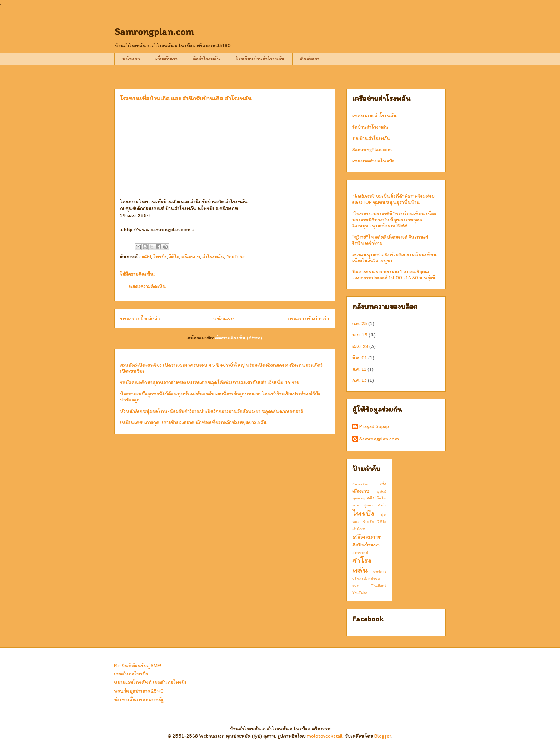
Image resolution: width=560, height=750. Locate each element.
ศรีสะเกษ (191, 257)
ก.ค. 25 (360, 323)
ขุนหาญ (359, 498)
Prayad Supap (374, 426)
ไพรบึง (160, 257)
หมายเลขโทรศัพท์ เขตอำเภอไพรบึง (150, 682)
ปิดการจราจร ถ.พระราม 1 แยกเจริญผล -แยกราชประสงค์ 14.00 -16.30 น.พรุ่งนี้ (394, 275)
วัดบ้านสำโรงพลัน (370, 127)
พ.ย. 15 (360, 335)
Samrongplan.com (154, 31)
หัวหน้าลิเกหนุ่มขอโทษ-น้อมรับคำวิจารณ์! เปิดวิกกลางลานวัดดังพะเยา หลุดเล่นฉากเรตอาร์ (211, 411)
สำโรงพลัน (213, 257)
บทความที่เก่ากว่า (308, 318)
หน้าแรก (131, 59)
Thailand (379, 585)
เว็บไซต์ (359, 529)
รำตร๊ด (369, 521)
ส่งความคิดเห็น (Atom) (239, 338)
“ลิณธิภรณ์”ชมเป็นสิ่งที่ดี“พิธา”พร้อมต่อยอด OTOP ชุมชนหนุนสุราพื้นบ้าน (393, 199)
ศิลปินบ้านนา (366, 545)
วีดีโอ (174, 257)
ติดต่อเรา (310, 59)
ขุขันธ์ (381, 491)
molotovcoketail (325, 736)
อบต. (356, 585)
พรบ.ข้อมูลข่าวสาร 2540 (139, 691)
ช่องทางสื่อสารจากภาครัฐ (139, 699)
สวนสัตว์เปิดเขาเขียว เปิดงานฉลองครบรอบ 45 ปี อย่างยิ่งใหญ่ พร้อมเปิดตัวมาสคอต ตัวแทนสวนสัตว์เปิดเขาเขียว (221, 368)
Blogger (383, 736)
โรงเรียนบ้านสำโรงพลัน (260, 59)
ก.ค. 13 (359, 380)
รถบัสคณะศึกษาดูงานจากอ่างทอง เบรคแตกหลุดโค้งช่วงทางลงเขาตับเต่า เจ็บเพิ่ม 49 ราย (210, 382)
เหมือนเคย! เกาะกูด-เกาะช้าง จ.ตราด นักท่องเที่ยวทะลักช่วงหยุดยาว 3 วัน (193, 422)
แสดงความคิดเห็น (147, 286)
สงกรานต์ (360, 552)
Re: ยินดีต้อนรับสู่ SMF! (137, 666)
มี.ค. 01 (360, 358)
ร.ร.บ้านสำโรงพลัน (371, 138)
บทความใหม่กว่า (140, 318)
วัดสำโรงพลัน (207, 59)
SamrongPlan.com (372, 149)
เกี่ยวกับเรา (166, 59)
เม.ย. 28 (360, 346)
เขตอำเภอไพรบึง (131, 674)
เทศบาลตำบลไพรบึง (373, 161)
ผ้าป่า (382, 505)
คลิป (146, 257)
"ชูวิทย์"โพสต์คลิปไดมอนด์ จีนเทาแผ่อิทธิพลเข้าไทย (390, 240)
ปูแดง (369, 505)
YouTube (236, 257)
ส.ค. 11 (359, 369)
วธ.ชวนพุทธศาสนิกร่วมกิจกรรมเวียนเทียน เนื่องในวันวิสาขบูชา (394, 257)
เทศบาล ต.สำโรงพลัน (374, 116)
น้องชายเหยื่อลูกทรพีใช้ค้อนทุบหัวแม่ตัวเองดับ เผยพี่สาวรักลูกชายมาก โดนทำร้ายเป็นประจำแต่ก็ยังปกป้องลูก (220, 397)
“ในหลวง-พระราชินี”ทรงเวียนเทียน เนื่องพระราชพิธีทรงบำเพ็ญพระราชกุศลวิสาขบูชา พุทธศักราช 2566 (394, 220)
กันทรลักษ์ (361, 484)
